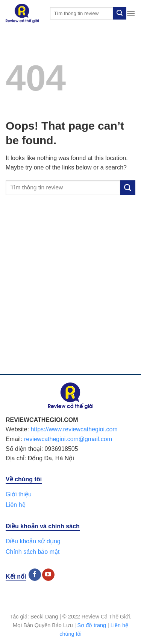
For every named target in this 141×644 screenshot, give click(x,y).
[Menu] (131, 13)
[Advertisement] (70, 292)
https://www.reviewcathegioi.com (74, 429)
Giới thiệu (19, 494)
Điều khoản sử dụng (33, 541)
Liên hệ (16, 505)
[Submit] (120, 14)
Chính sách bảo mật (33, 552)
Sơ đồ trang (92, 625)
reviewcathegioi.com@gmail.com (68, 439)
